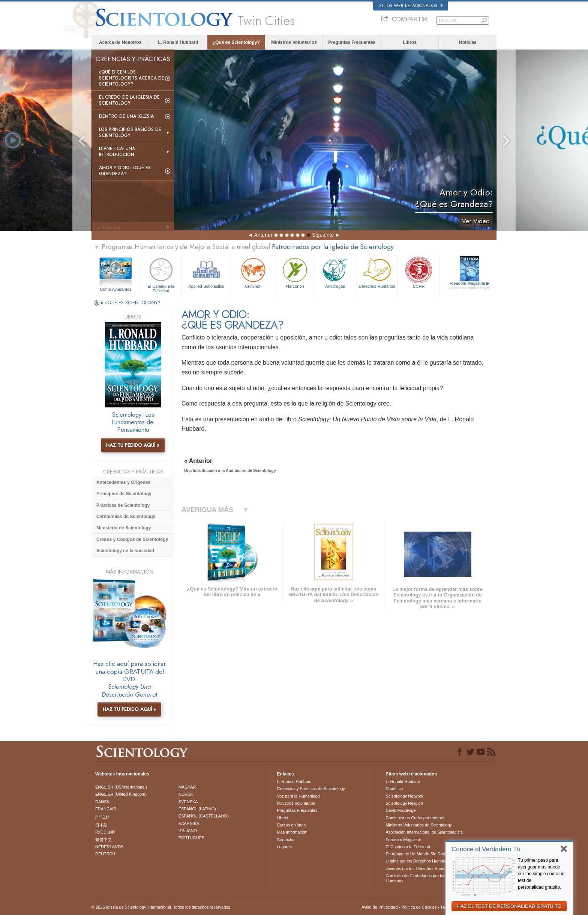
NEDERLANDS (109, 847)
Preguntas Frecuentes (352, 42)
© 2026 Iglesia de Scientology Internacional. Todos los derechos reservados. (161, 907)
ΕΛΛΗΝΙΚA (189, 823)
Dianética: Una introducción (117, 152)
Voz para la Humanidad (298, 796)
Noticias (468, 42)
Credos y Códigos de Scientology (132, 539)
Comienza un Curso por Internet (415, 818)
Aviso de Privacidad (379, 907)
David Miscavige (400, 810)
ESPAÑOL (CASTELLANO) (204, 816)
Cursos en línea (291, 825)
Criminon (253, 272)
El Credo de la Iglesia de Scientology (129, 100)
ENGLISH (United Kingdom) (121, 794)
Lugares (284, 847)
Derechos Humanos (377, 272)
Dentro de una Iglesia (126, 116)
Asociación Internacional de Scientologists (424, 832)
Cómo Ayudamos (116, 289)
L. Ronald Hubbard (178, 42)
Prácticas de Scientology (123, 505)
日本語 (101, 825)
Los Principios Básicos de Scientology (130, 132)
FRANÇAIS (106, 809)
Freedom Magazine (470, 285)
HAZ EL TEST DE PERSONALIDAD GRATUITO (509, 906)
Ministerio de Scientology (124, 528)
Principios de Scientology (124, 494)
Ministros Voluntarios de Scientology (419, 825)
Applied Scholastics (206, 272)
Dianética (394, 789)
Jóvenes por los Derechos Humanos (419, 868)
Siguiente (323, 235)
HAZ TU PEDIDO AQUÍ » (133, 445)
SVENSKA (188, 802)
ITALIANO (188, 831)
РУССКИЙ (105, 832)
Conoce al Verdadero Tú (486, 849)
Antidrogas (335, 272)
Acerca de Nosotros (120, 42)
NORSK (186, 794)
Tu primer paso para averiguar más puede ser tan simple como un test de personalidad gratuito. (541, 874)
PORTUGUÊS (191, 838)
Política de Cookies (419, 907)
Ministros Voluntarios (294, 42)
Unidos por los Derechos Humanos (418, 861)
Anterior (263, 235)
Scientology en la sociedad (125, 551)
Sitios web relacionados (411, 6)
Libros (410, 42)
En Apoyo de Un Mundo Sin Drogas (418, 854)
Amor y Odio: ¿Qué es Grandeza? (125, 171)
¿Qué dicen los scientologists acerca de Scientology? (132, 78)
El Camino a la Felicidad (161, 274)
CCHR (418, 272)
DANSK (102, 802)
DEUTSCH (105, 854)
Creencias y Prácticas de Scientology (311, 789)
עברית (102, 817)
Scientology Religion (404, 803)
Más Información (292, 832)
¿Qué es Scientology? (236, 42)
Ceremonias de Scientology (126, 517)
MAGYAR (187, 787)
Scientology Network (404, 796)
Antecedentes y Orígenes (123, 482)
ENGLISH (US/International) (121, 787)
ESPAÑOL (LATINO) (197, 809)
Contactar (286, 840)
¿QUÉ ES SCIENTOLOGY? (133, 303)
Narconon (295, 272)
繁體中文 (103, 840)
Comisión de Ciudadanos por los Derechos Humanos (425, 878)
